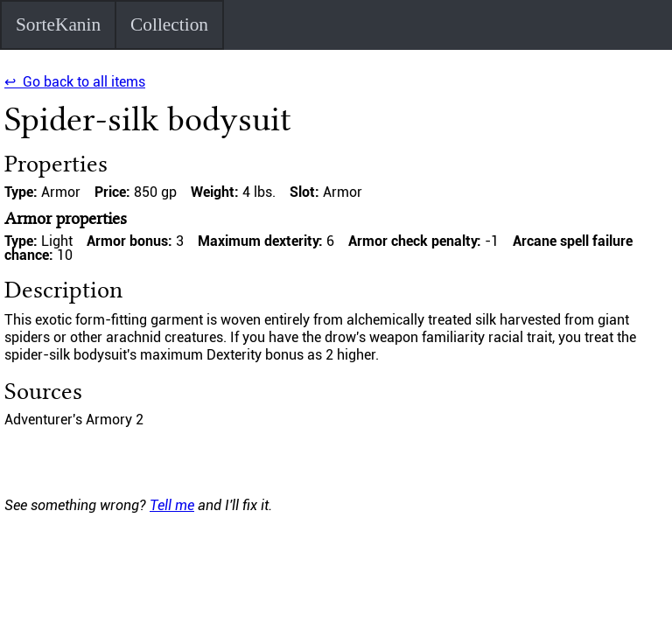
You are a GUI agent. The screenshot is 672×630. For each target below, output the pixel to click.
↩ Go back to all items (75, 82)
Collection (169, 24)
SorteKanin (58, 24)
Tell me (172, 505)
